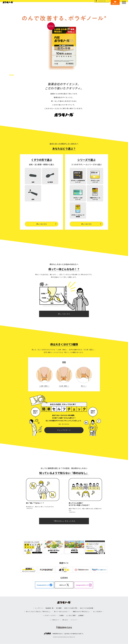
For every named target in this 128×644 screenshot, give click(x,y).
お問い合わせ (65, 620)
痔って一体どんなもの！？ (62, 611)
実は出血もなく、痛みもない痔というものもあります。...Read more (40, 507)
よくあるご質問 (71, 615)
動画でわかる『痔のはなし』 (81, 611)
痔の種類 (59, 608)
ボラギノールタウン (50, 615)
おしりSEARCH (98, 611)
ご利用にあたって (55, 620)
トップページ (39, 608)
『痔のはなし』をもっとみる (64, 521)
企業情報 (81, 615)
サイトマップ (74, 620)
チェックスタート (64, 430)
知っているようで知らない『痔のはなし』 (38, 611)
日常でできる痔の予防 (71, 608)
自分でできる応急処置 (87, 608)
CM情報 (61, 615)
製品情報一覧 (49, 608)
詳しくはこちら (64, 314)
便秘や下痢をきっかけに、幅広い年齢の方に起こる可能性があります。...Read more (85, 510)
